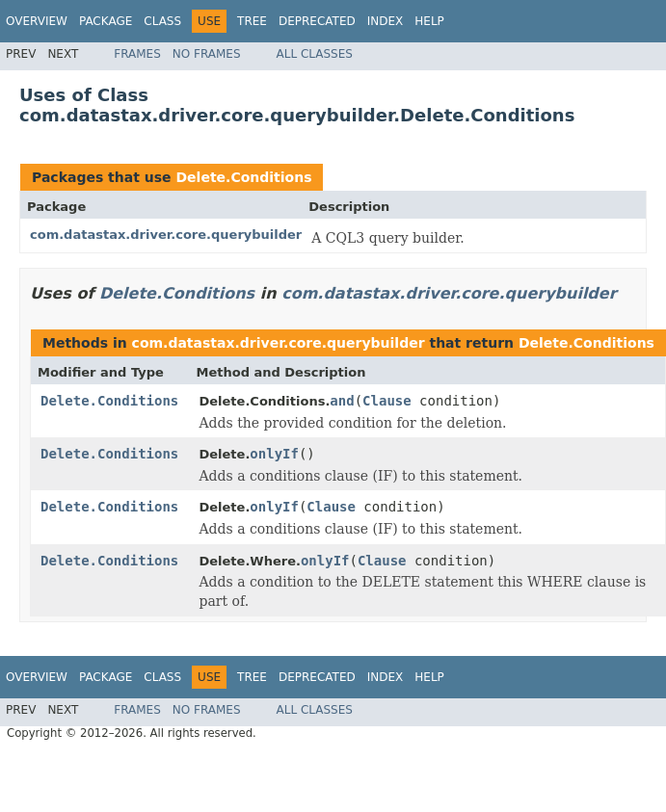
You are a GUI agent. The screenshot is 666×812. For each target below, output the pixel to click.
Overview (37, 21)
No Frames (207, 54)
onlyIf (274, 454)
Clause (387, 401)
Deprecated (317, 21)
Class (162, 21)
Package (106, 21)
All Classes (315, 54)
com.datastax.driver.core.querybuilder (166, 235)
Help (429, 21)
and (342, 401)
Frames (137, 54)
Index (386, 21)
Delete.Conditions (243, 177)
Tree (252, 21)
